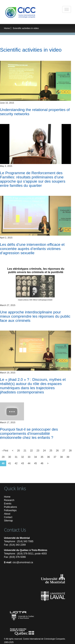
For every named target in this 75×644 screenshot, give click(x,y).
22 (31, 451)
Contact (8, 517)
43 (22, 463)
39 (68, 457)
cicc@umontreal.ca (23, 562)
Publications (10, 507)
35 (42, 457)
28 (70, 451)
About (7, 514)
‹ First (5, 451)
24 (44, 451)
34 (35, 457)
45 (35, 463)
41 (9, 463)
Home (7, 28)
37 (55, 457)
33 (29, 457)
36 (48, 457)
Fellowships (10, 510)
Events (8, 504)
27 (64, 451)
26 (57, 451)
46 (42, 463)
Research (9, 500)
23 (38, 451)
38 (61, 457)
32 (22, 457)
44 (29, 463)
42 (16, 463)
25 (51, 451)
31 (16, 457)
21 (25, 451)
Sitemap (8, 521)
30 (9, 457)
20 (18, 451)
